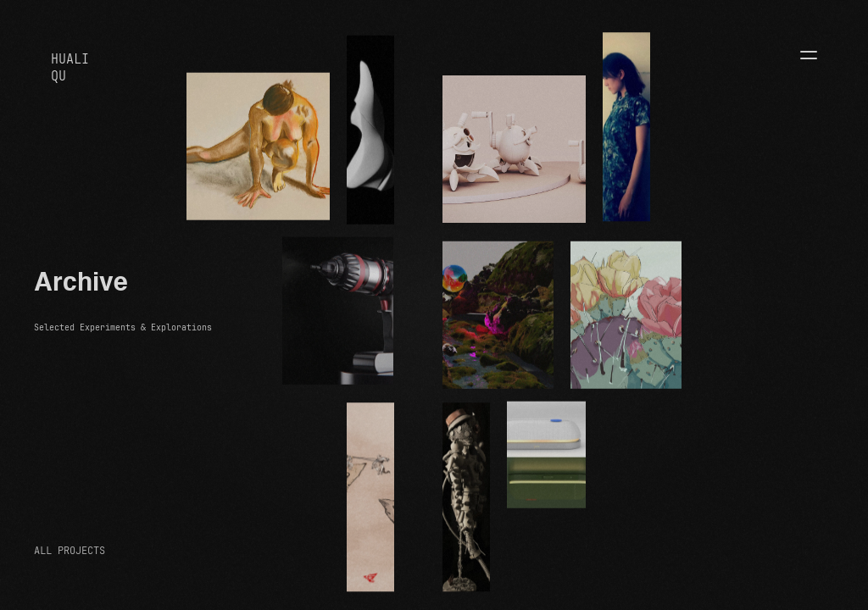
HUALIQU (70, 68)
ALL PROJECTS (70, 551)
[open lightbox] (258, 147)
